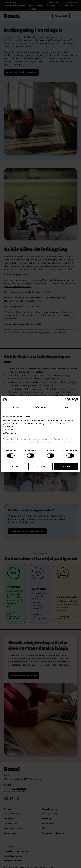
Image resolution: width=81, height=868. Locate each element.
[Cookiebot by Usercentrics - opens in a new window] (67, 400)
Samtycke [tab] (14, 407)
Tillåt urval (41, 466)
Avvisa (15, 466)
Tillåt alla (66, 466)
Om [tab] (67, 407)
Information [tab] (40, 407)
